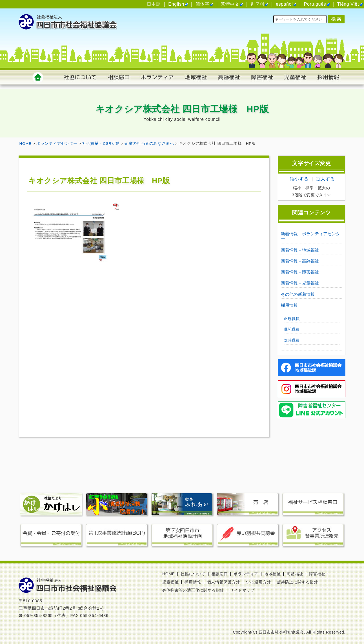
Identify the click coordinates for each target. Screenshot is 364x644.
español (284, 4)
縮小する (299, 179)
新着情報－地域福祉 (300, 250)
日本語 (154, 4)
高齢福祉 (295, 574)
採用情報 (289, 305)
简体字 (203, 4)
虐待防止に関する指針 (298, 582)
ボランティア (246, 574)
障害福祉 (317, 574)
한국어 (258, 4)
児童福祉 (170, 582)
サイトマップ (242, 590)
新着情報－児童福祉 (300, 283)
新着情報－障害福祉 (300, 272)
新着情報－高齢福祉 (300, 261)
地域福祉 (272, 574)
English (176, 4)
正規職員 (292, 319)
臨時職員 (292, 340)
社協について (193, 574)
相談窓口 (219, 574)
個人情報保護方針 (224, 582)
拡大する (325, 179)
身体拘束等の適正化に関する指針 (193, 590)
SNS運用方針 (258, 582)
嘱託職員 (292, 329)
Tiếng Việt (348, 4)
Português (315, 4)
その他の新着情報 (298, 294)
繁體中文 (230, 4)
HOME (168, 574)
